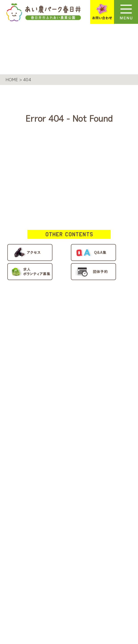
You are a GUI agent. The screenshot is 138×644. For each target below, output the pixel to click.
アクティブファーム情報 (53, 456)
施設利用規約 (39, 516)
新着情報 (34, 423)
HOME (31, 300)
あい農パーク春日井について (59, 311)
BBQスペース (52, 371)
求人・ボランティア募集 (53, 467)
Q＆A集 (32, 445)
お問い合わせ (39, 490)
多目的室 (47, 382)
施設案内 (34, 322)
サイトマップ (39, 527)
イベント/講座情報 (46, 408)
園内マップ (37, 397)
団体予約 (34, 478)
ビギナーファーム (58, 348)
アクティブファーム (61, 338)
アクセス (34, 434)
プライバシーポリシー (50, 505)
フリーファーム (55, 360)
